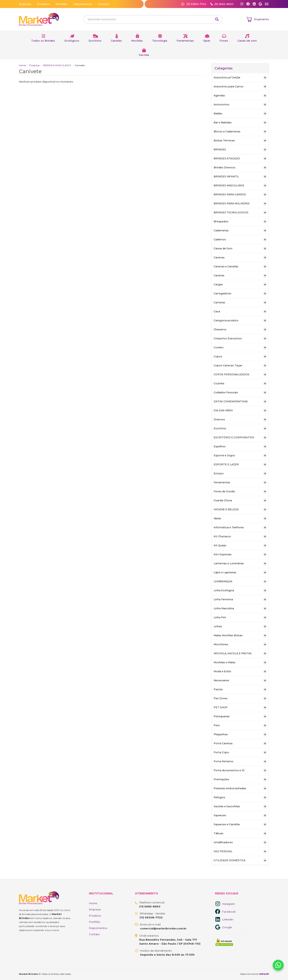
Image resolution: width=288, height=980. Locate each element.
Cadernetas (240, 231)
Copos (240, 357)
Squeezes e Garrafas (240, 824)
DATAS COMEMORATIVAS (240, 402)
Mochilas (137, 41)
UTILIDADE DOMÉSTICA (240, 860)
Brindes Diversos (240, 168)
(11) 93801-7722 (194, 4)
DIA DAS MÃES (240, 411)
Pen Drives (240, 698)
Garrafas (116, 41)
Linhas (240, 626)
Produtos (43, 4)
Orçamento (261, 19)
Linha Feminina (240, 599)
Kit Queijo (240, 545)
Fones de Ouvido (240, 491)
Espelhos (240, 447)
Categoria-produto (240, 321)
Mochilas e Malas (240, 662)
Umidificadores (240, 842)
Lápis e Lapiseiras (240, 572)
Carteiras (240, 303)
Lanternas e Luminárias (240, 563)
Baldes (240, 114)
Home (22, 65)
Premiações (240, 779)
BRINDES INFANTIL (240, 177)
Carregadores (240, 294)
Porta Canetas (240, 743)
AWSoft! (264, 974)
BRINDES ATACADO (240, 159)
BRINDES (240, 150)
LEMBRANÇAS (240, 581)
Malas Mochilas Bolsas (240, 635)
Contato (103, 4)
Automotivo (240, 105)
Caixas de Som (240, 249)
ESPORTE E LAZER (240, 465)
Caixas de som (247, 41)
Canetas (240, 276)
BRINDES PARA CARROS (240, 195)
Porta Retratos (240, 761)
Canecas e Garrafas (240, 267)
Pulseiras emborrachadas (240, 788)
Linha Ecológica (240, 590)
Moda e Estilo (240, 671)
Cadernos (240, 240)
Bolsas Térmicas (240, 141)
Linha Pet (240, 617)
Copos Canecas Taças (240, 366)
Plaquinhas (240, 734)
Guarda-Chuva (240, 500)
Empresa (25, 4)
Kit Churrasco (240, 536)
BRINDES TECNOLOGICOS (240, 213)
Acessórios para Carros (240, 87)
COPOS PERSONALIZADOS (240, 375)
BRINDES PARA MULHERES (240, 204)
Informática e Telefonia (240, 527)
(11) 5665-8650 (224, 4)
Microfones (240, 644)
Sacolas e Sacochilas (240, 806)
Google (227, 927)
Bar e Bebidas (240, 123)
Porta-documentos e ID (240, 770)
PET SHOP (240, 707)
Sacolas (144, 55)
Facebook (229, 912)
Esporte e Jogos (240, 456)
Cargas (240, 285)
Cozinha (240, 384)
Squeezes (240, 815)
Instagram (229, 904)
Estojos (240, 474)
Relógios (240, 797)
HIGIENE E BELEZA (240, 509)
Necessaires (240, 680)
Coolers (240, 348)
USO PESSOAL (240, 851)
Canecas (240, 258)
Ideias (240, 518)
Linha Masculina (240, 608)
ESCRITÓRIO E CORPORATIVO (240, 438)
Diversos (240, 420)
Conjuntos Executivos (240, 339)
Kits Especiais (240, 554)
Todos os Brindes (43, 41)
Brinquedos (240, 222)
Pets (240, 725)
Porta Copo (240, 752)
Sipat (207, 41)
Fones (224, 41)
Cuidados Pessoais (240, 393)
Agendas (240, 96)
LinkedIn (228, 919)
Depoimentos (83, 4)
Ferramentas (185, 41)
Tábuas (240, 833)
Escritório (95, 41)
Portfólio (61, 4)
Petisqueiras (240, 716)
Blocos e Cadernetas (240, 132)
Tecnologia (160, 41)
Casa (240, 312)
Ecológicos (72, 41)
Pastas (240, 689)
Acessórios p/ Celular (240, 78)
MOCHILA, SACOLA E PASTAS (240, 653)
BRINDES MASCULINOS (57, 65)
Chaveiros (240, 330)
